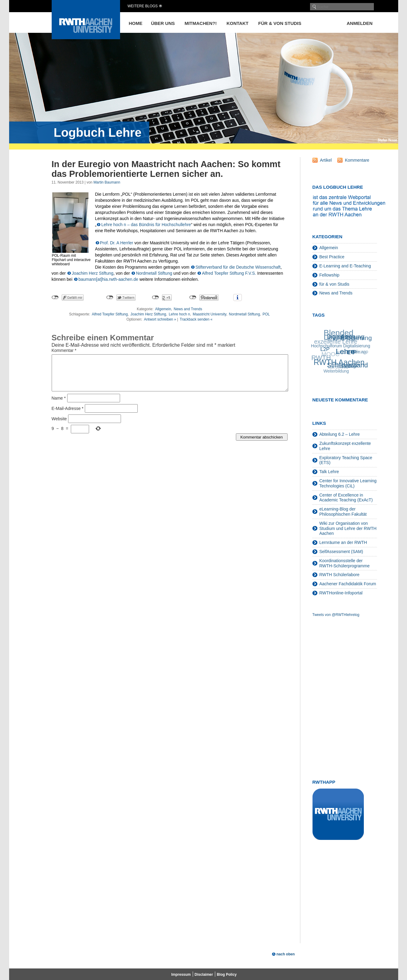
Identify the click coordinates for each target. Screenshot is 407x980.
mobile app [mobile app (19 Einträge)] (358, 352)
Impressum (181, 975)
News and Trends (188, 309)
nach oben (286, 954)
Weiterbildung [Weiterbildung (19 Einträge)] (336, 371)
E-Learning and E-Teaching (345, 266)
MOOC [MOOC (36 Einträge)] (330, 355)
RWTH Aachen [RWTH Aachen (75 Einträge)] (339, 362)
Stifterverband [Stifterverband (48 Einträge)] (348, 365)
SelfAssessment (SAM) (341, 552)
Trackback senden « (196, 319)
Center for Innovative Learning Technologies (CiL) (348, 483)
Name (59, 405)
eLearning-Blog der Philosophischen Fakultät (343, 512)
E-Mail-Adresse (68, 416)
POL (266, 314)
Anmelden (360, 23)
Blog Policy (227, 975)
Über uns (163, 23)
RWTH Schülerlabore (340, 575)
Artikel (326, 160)
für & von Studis (280, 23)
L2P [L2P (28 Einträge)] (325, 349)
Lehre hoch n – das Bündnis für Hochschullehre (146, 225)
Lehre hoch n (179, 314)
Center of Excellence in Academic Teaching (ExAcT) (346, 498)
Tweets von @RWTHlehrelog (336, 615)
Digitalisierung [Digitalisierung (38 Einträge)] (345, 336)
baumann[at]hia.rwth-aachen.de (108, 279)
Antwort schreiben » (160, 319)
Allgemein (163, 309)
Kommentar (64, 350)
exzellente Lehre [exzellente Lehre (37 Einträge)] (336, 342)
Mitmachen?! (201, 23)
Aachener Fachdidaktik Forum (348, 584)
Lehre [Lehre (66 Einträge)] (346, 351)
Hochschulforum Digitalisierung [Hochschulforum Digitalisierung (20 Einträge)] (341, 346)
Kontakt (237, 23)
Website (59, 426)
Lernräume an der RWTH (343, 542)
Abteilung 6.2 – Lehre (340, 434)
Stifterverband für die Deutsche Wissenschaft (238, 267)
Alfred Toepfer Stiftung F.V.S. (229, 273)
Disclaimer (204, 975)
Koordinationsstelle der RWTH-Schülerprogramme (345, 563)
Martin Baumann (107, 182)
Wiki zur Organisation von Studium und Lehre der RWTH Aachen (348, 528)
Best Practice (332, 257)
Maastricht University (209, 314)
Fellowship (329, 275)
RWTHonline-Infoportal (341, 593)
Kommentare (357, 160)
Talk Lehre (329, 472)
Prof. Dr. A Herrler (117, 243)
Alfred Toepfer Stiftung (110, 314)
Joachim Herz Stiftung (93, 273)
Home (136, 23)
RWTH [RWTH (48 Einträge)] (321, 358)
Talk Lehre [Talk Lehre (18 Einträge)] (336, 368)
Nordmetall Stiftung (154, 273)
